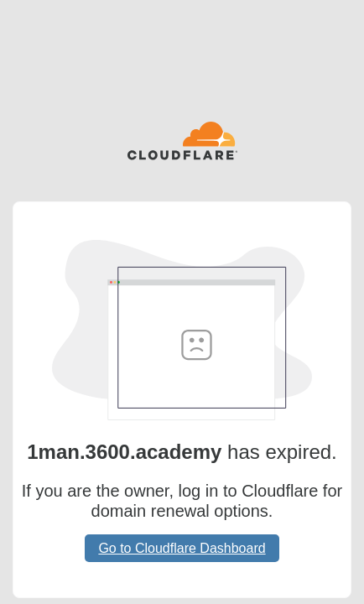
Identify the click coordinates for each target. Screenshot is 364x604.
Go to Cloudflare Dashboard (182, 548)
